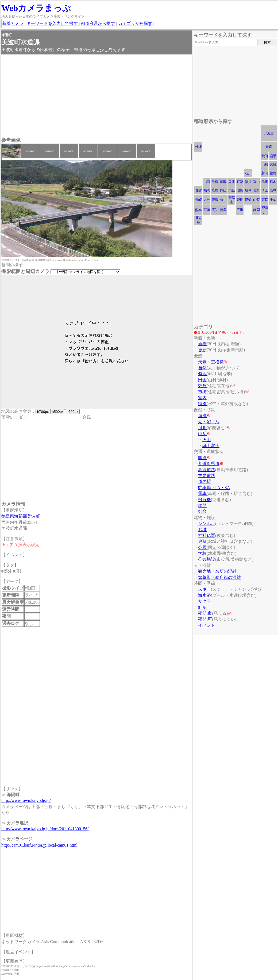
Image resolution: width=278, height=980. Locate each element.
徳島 (223, 210)
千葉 (273, 200)
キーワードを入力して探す (52, 23)
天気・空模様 (211, 362)
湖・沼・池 (209, 422)
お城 (202, 530)
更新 (202, 350)
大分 (207, 200)
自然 (202, 368)
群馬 (265, 182)
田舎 (202, 380)
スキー (204, 589)
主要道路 (207, 476)
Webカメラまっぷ (36, 8)
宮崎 (207, 210)
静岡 (256, 210)
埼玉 (265, 190)
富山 (256, 182)
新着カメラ (13, 23)
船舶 (202, 506)
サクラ (204, 601)
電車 (202, 493)
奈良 (240, 200)
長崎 (198, 200)
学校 (202, 553)
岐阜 (248, 190)
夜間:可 (205, 619)
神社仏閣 (207, 535)
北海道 (269, 133)
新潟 (265, 173)
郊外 (202, 386)
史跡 (202, 541)
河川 (202, 428)
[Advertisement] (96, 97)
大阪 (231, 190)
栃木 (273, 182)
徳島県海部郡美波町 (21, 516)
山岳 (202, 434)
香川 (223, 200)
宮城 (273, 165)
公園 (202, 547)
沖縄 (198, 147)
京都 (240, 182)
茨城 (273, 190)
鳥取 (223, 182)
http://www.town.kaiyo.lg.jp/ (26, 800)
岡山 (223, 190)
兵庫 (231, 182)
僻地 (202, 374)
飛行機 (204, 500)
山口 (207, 182)
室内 (202, 398)
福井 (248, 182)
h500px (58, 412)
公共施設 (207, 559)
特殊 (202, 404)
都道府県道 (209, 464)
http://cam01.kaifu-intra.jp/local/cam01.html (39, 845)
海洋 (202, 416)
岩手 (273, 156)
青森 (269, 147)
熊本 (198, 210)
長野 (256, 190)
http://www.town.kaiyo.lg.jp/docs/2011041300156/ (45, 829)
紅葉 (202, 607)
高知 (215, 210)
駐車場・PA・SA (214, 488)
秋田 (265, 156)
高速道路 (207, 470)
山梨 (256, 200)
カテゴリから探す (135, 23)
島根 (215, 182)
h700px (43, 412)
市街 (202, 392)
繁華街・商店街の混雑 (219, 577)
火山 (207, 440)
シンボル (207, 523)
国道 (202, 458)
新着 (202, 344)
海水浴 (204, 595)
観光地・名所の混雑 (217, 571)
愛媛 (215, 200)
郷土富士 (211, 446)
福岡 (207, 190)
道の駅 (204, 481)
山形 (265, 165)
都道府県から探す (98, 23)
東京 (265, 200)
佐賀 (198, 190)
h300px (72, 412)
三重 (240, 210)
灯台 (202, 511)
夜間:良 (205, 613)
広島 (215, 190)
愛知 (248, 200)
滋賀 (240, 190)
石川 (248, 173)
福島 (273, 173)
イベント (207, 625)
